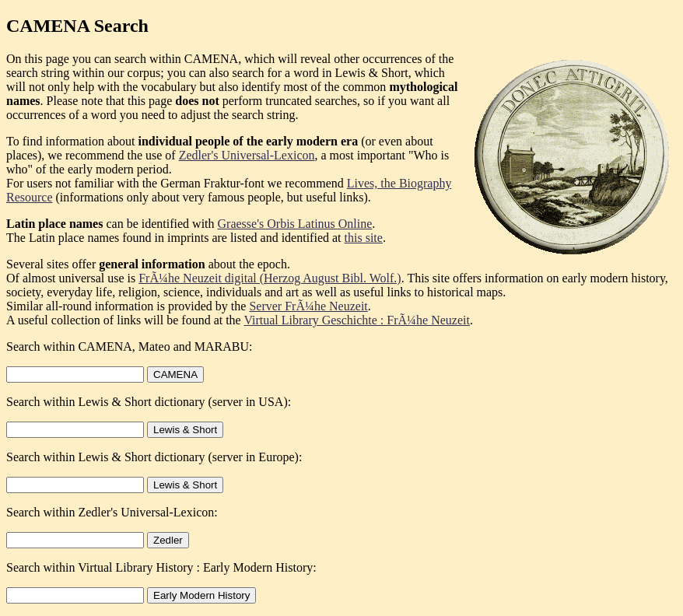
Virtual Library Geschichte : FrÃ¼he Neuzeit (357, 320)
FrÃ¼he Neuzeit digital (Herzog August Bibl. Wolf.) (270, 278)
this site (364, 238)
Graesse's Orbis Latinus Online (295, 224)
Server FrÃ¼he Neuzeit (308, 306)
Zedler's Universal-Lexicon (247, 155)
